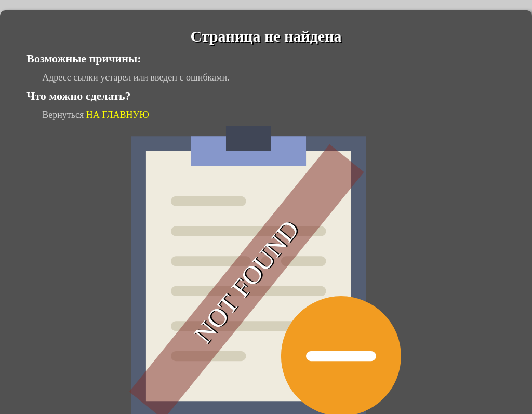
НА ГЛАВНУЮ (118, 115)
